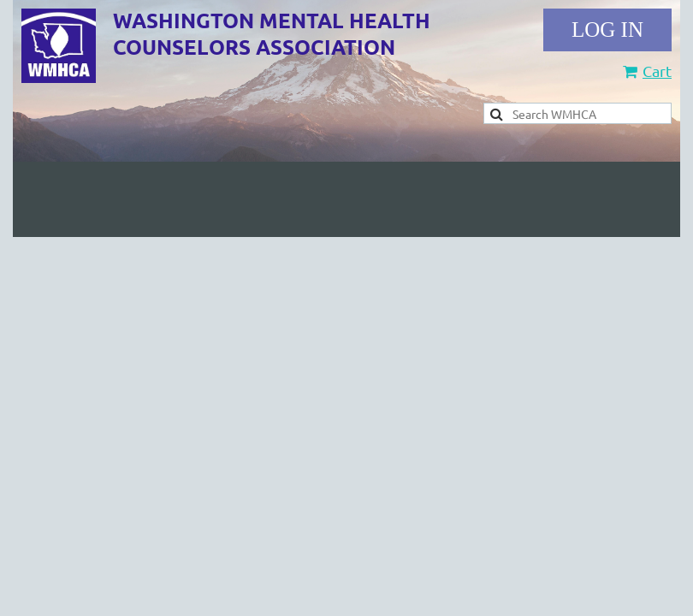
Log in (607, 30)
